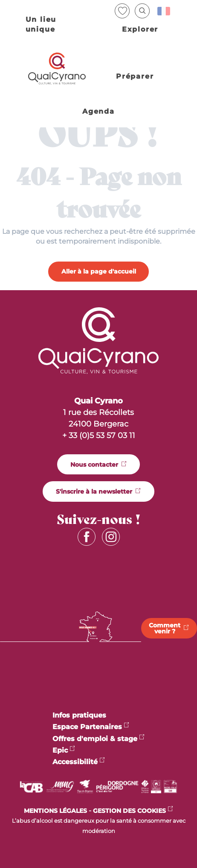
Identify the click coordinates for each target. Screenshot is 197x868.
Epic (60, 750)
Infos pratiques (79, 715)
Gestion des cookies (129, 811)
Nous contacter (94, 465)
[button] (142, 11)
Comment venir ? (165, 628)
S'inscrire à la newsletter (94, 491)
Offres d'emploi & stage (95, 739)
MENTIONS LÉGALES (55, 811)
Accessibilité (75, 762)
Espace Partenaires (87, 727)
